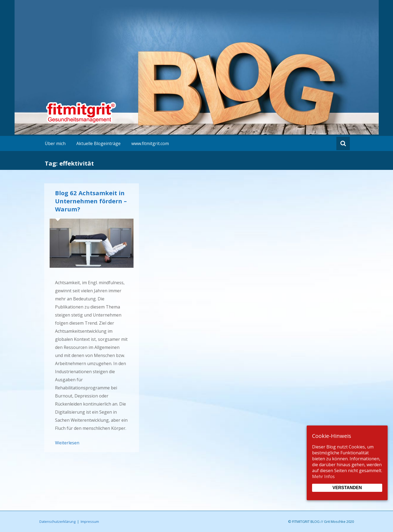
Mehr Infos (323, 476)
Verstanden (347, 488)
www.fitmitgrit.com (150, 143)
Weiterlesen (67, 443)
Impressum (90, 521)
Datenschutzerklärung (57, 521)
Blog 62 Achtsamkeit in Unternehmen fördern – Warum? (91, 201)
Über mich (55, 143)
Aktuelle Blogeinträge (98, 143)
